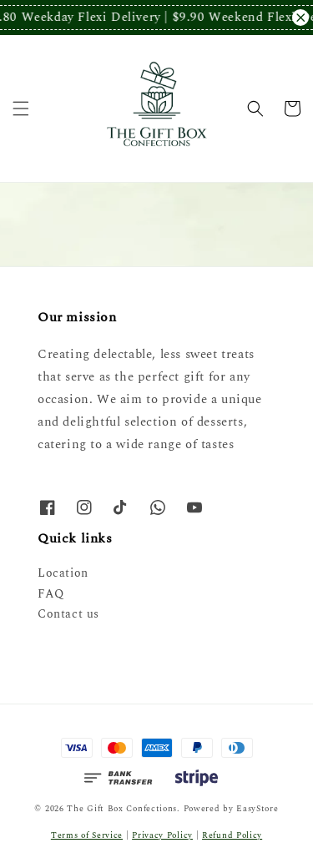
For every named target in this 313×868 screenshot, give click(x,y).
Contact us (68, 614)
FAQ (51, 594)
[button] (21, 108)
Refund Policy (232, 835)
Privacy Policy (162, 835)
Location (63, 573)
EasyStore (257, 809)
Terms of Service (87, 835)
